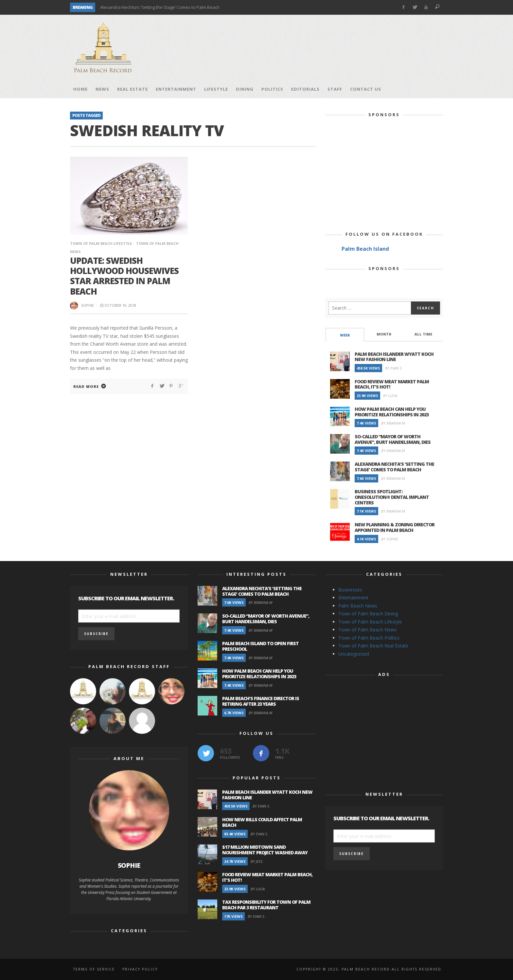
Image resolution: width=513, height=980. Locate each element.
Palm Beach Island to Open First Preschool (260, 646)
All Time (423, 334)
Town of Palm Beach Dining (368, 614)
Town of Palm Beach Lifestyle (101, 243)
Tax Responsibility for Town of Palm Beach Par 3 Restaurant (266, 905)
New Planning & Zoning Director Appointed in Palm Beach (395, 527)
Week (345, 335)
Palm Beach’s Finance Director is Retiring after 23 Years (261, 701)
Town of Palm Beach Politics (369, 638)
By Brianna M (393, 423)
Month (384, 334)
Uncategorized (354, 654)
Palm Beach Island (365, 249)
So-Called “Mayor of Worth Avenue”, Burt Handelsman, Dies (393, 439)
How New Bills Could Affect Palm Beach (262, 822)
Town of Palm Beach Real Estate (373, 646)
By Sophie (390, 539)
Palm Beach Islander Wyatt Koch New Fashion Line (394, 357)
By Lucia (390, 396)
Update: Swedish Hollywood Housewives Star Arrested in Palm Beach (124, 276)
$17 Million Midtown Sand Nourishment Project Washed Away (265, 850)
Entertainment (353, 598)
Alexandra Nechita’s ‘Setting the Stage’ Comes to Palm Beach (160, 7)
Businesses (350, 590)
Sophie (88, 305)
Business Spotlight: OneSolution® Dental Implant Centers (392, 497)
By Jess (257, 861)
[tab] (345, 335)
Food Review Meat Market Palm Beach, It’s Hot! (392, 384)
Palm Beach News (358, 606)
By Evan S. (394, 368)
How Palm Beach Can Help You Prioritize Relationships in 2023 (392, 412)
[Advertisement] (324, 47)
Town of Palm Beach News (367, 630)
